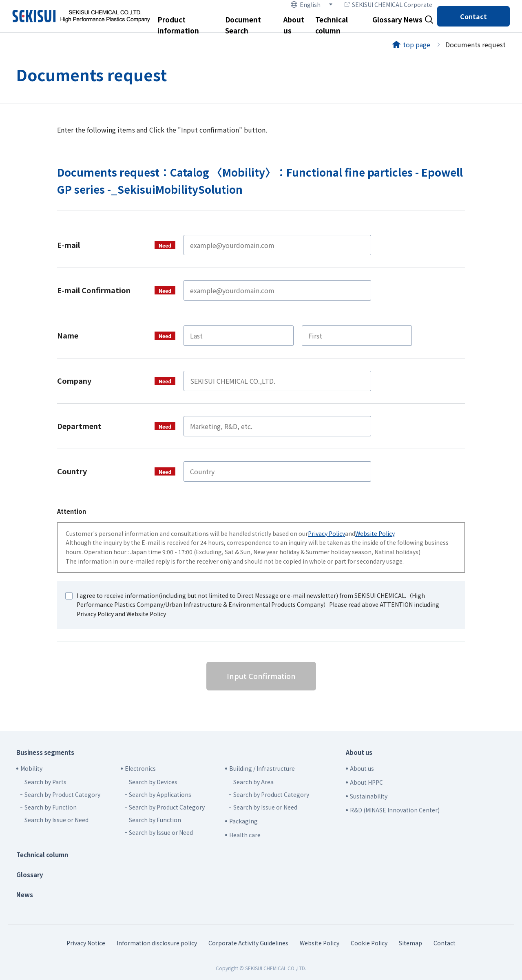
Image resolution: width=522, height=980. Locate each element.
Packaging (243, 821)
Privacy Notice (86, 943)
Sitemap (410, 943)
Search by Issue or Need (56, 820)
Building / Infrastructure (262, 768)
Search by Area (253, 782)
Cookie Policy (369, 943)
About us (359, 752)
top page (417, 44)
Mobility (31, 768)
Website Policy (375, 533)
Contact (473, 16)
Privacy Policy (326, 533)
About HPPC (366, 782)
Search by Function (51, 807)
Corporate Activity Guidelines (248, 943)
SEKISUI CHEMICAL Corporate (388, 4)
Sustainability (369, 796)
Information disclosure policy (157, 943)
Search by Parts (45, 782)
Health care (245, 835)
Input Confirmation (261, 676)
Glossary (387, 19)
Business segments (45, 752)
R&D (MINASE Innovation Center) (395, 810)
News (413, 19)
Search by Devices (153, 782)
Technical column (42, 855)
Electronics (140, 768)
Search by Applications (160, 794)
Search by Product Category (62, 794)
